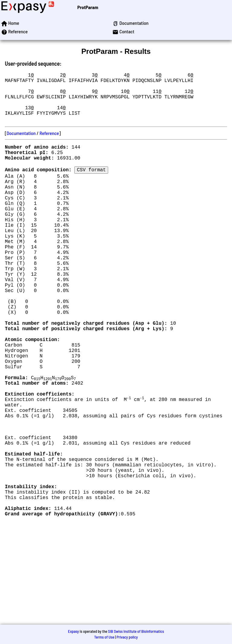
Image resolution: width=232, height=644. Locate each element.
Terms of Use (104, 637)
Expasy (73, 631)
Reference (49, 144)
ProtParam (88, 7)
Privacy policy (127, 637)
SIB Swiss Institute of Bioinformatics (136, 631)
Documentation (21, 144)
